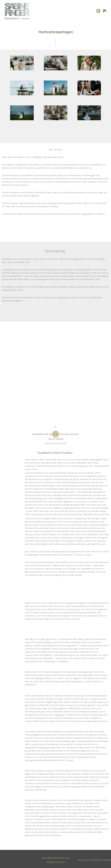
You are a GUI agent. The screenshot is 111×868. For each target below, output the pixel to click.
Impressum (83, 860)
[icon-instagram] (98, 11)
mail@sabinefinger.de (56, 443)
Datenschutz (96, 860)
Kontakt (107, 860)
